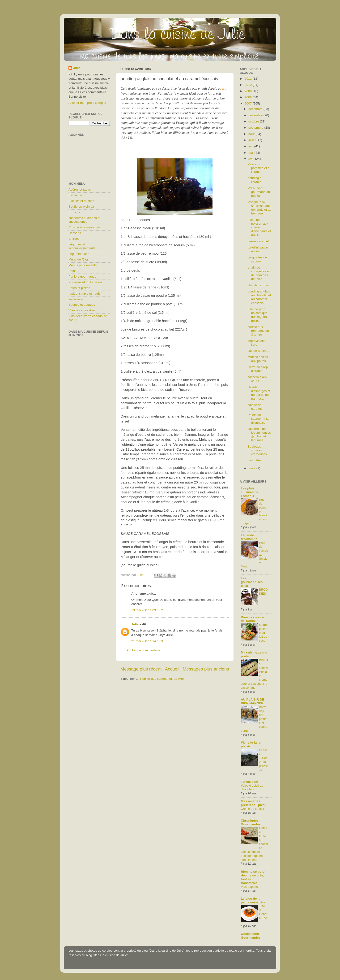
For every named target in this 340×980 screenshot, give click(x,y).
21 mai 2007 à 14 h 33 (147, 641)
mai (251, 153)
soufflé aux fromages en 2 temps (258, 331)
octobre (254, 121)
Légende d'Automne (249, 537)
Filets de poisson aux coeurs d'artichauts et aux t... (259, 227)
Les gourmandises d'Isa (252, 582)
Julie (135, 624)
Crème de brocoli (252, 809)
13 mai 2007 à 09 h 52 (147, 610)
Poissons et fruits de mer (86, 282)
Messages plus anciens (206, 669)
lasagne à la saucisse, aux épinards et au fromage (260, 208)
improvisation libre (257, 343)
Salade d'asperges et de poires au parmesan (259, 393)
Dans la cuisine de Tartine (252, 619)
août (252, 134)
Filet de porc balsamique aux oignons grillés (258, 315)
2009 (249, 91)
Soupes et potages (82, 305)
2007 (249, 103)
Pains (72, 271)
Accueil (172, 669)
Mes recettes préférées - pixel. (253, 803)
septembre (256, 128)
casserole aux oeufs (257, 379)
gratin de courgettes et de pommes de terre (259, 273)
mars (252, 468)
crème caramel (258, 241)
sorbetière (76, 299)
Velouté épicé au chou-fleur (252, 788)
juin (251, 146)
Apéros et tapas (80, 189)
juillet (253, 140)
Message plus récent (141, 669)
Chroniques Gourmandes (251, 822)
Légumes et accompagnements (82, 246)
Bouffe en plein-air (81, 207)
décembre (256, 109)
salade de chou (259, 351)
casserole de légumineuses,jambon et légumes (259, 435)
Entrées (74, 239)
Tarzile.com (249, 782)
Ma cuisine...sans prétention (254, 654)
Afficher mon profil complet (87, 103)
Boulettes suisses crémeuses (257, 450)
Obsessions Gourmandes (251, 936)
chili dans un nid (259, 285)
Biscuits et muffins (81, 201)
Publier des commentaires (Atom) (164, 679)
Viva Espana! (250, 887)
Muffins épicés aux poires (258, 359)
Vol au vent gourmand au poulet (259, 192)
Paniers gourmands (82, 277)
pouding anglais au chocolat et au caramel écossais (259, 297)
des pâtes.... (256, 460)
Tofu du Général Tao (263, 912)
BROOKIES (263, 592)
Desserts (75, 233)
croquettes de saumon (257, 259)
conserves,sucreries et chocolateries (84, 220)
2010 (249, 85)
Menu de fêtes (79, 259)
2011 (249, 79)
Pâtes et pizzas (79, 288)
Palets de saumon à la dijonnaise (258, 419)
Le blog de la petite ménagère (253, 900)
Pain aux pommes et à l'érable (259, 168)
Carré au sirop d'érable (258, 369)
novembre (256, 115)
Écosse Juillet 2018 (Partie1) (263, 760)
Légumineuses (79, 254)
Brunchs (74, 212)
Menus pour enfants (83, 265)
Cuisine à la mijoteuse (84, 227)
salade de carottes (255, 407)
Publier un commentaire (143, 650)
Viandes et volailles (82, 310)
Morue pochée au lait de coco (263, 633)
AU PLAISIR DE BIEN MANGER (253, 701)
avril (252, 159)
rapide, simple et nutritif (85, 294)
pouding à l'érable (255, 180)
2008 (249, 97)
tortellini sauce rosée (258, 249)
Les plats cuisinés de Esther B (250, 492)
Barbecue (75, 195)
